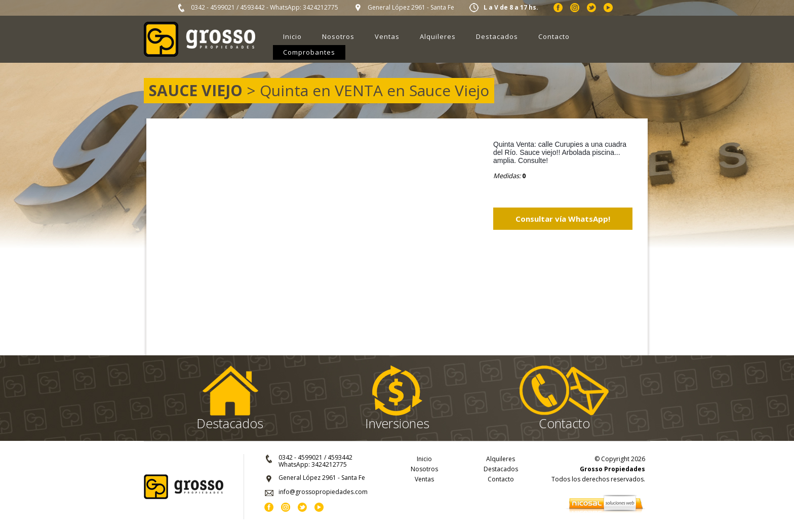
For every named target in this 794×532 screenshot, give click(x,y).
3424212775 (321, 7)
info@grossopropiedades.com (323, 492)
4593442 (252, 7)
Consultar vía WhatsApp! (563, 219)
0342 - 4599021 (213, 7)
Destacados (497, 36)
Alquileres (438, 36)
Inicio (292, 36)
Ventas (387, 36)
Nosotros (338, 36)
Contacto (554, 36)
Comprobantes (309, 52)
